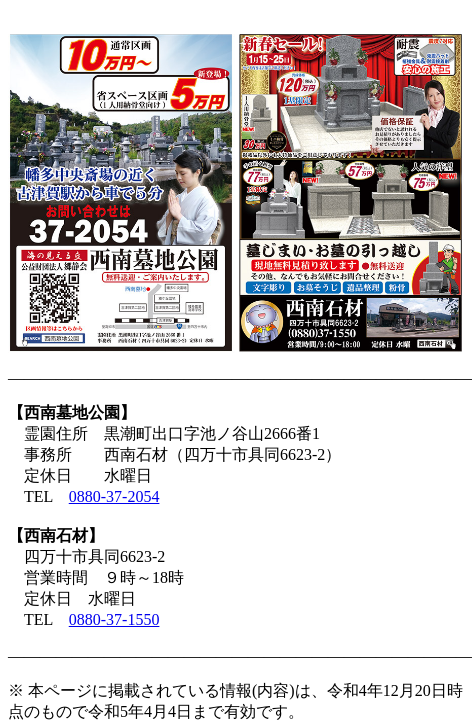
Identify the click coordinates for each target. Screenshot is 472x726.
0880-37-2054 (114, 496)
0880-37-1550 (114, 619)
